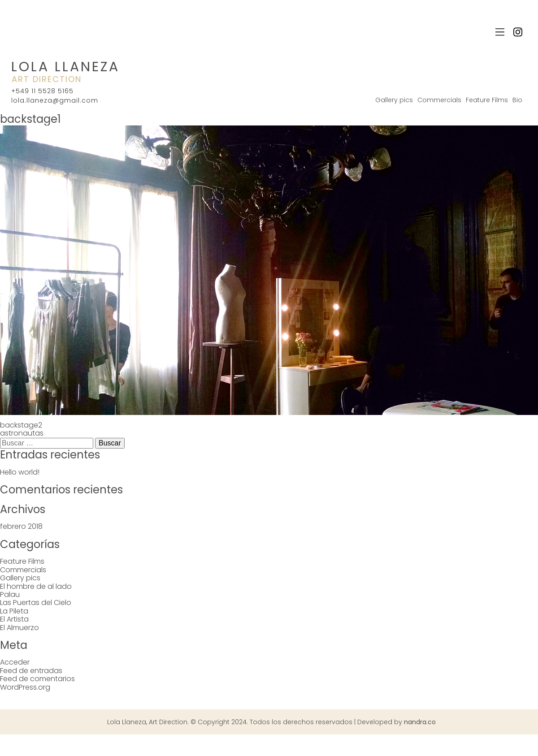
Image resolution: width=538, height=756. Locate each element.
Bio (517, 100)
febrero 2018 (21, 526)
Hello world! (20, 472)
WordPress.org (25, 687)
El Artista (14, 619)
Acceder (15, 662)
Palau (10, 594)
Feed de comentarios (37, 679)
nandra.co (420, 722)
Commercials (439, 100)
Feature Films (487, 100)
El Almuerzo (20, 628)
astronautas (22, 433)
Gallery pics (394, 100)
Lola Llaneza (65, 67)
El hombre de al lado (36, 586)
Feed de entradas (31, 671)
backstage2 (21, 425)
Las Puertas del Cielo (36, 603)
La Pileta (14, 611)
